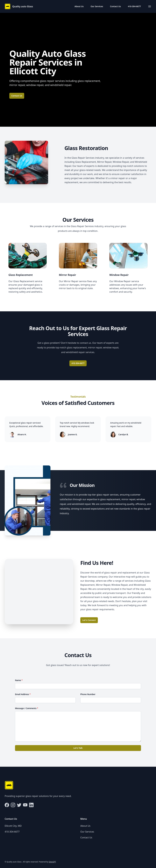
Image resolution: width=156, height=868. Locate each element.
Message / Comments (27, 708)
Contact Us (115, 6)
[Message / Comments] (78, 726)
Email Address (23, 694)
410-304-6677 (134, 6)
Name (19, 680)
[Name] (78, 686)
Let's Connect (89, 620)
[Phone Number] (111, 700)
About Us (79, 6)
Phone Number (88, 694)
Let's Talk (78, 748)
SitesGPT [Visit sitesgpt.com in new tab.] (52, 862)
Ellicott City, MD (13, 826)
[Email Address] (45, 700)
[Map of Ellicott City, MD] (39, 592)
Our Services (97, 6)
